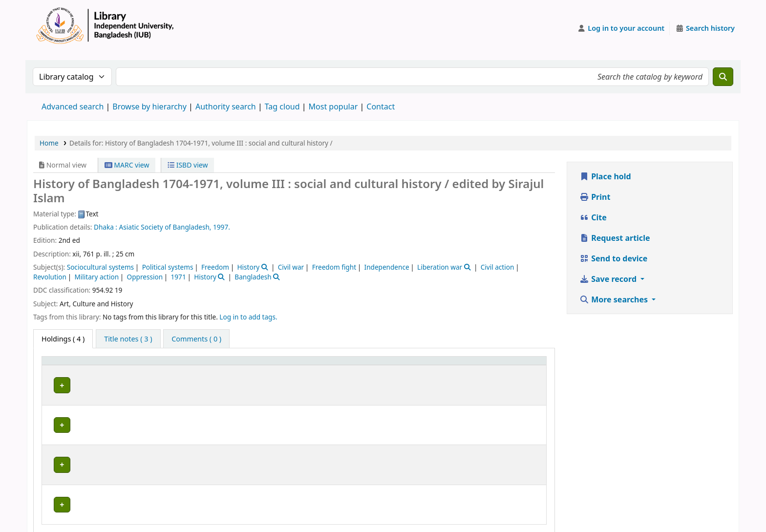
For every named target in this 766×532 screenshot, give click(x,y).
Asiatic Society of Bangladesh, (165, 227)
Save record (609, 279)
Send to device (613, 258)
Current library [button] (127, 365)
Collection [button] (295, 365)
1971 (179, 277)
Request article (615, 238)
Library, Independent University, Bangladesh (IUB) (183, 384)
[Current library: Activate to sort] (185, 365)
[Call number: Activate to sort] (379, 365)
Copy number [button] (456, 365)
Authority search (226, 106)
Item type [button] (63, 365)
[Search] (723, 77)
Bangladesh (253, 277)
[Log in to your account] (621, 28)
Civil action (498, 267)
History (248, 267)
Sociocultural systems (100, 267)
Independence (387, 267)
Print (595, 197)
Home (49, 143)
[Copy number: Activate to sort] (463, 365)
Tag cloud (282, 106)
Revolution (50, 277)
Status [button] (511, 365)
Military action (96, 277)
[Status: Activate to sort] (521, 365)
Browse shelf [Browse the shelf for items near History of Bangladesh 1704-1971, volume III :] (399, 384)
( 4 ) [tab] (63, 339)
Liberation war (440, 267)
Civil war (291, 267)
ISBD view (188, 165)
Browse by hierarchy (149, 106)
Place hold (605, 176)
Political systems (168, 267)
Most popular (333, 106)
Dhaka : (106, 227)
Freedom (215, 267)
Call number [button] (354, 365)
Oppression (145, 277)
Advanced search (73, 106)
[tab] (128, 339)
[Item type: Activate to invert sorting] (69, 365)
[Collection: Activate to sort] (301, 365)
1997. (222, 227)
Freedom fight (334, 267)
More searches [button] (615, 299)
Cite (593, 217)
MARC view (127, 165)
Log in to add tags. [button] (248, 317)
